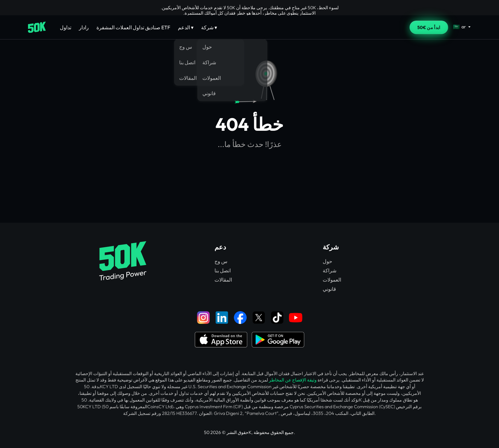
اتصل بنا (223, 270)
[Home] (37, 27)
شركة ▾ (209, 27)
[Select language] (462, 27)
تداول (66, 27)
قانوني (329, 289)
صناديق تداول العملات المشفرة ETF (133, 27)
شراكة (330, 270)
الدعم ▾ (186, 27)
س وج (221, 261)
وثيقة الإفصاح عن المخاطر (293, 380)
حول (327, 261)
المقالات (223, 280)
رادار (84, 27)
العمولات (332, 280)
